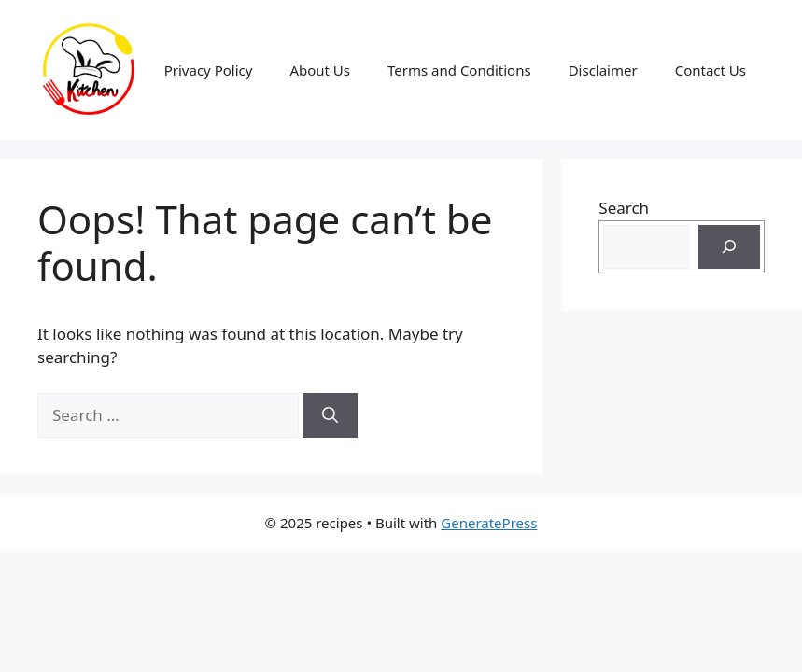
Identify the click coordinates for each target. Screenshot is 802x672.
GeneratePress (489, 523)
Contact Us (711, 70)
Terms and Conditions (459, 70)
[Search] (330, 415)
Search (624, 208)
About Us (320, 70)
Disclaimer (603, 70)
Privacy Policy (209, 70)
